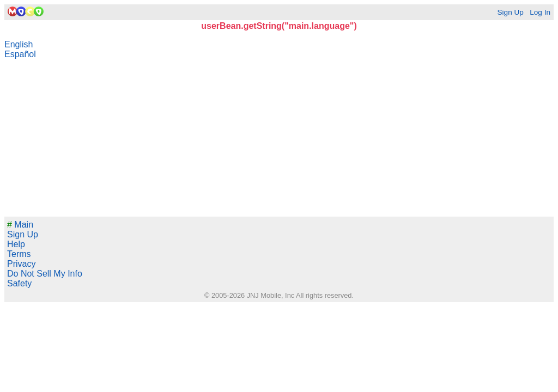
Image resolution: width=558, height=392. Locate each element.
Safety (19, 283)
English (19, 44)
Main (20, 225)
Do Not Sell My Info (45, 274)
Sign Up (510, 12)
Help (16, 244)
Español (20, 54)
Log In (540, 12)
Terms (19, 254)
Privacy (21, 264)
